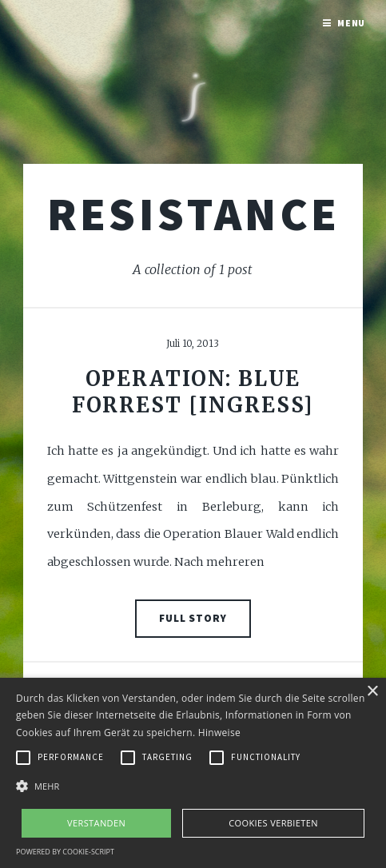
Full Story (193, 618)
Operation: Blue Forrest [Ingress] (193, 392)
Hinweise (219, 733)
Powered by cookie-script (65, 852)
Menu (352, 23)
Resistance (194, 213)
